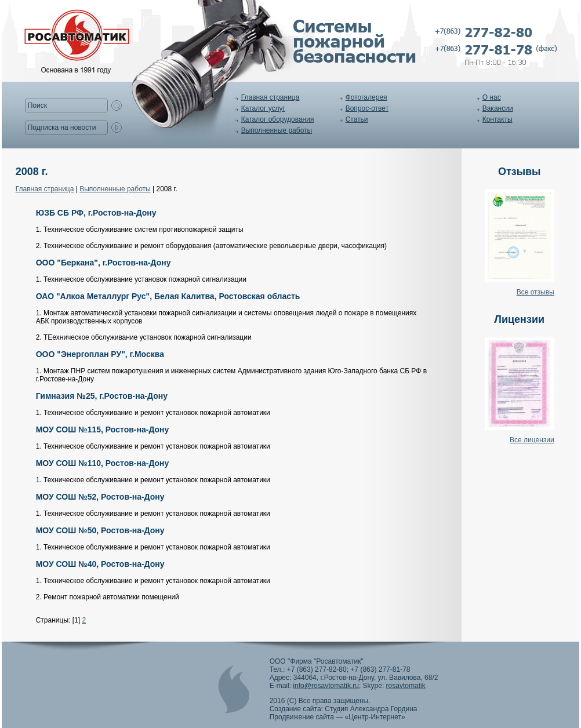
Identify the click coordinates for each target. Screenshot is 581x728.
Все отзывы (535, 292)
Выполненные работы (277, 130)
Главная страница (270, 97)
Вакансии (498, 108)
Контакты (498, 119)
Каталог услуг (263, 108)
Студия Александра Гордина (371, 709)
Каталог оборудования (278, 119)
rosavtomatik (406, 686)
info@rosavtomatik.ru (326, 686)
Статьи (357, 119)
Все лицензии (532, 440)
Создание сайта (295, 709)
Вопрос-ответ (367, 108)
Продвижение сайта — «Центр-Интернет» (337, 717)
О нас (492, 97)
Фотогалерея (366, 97)
